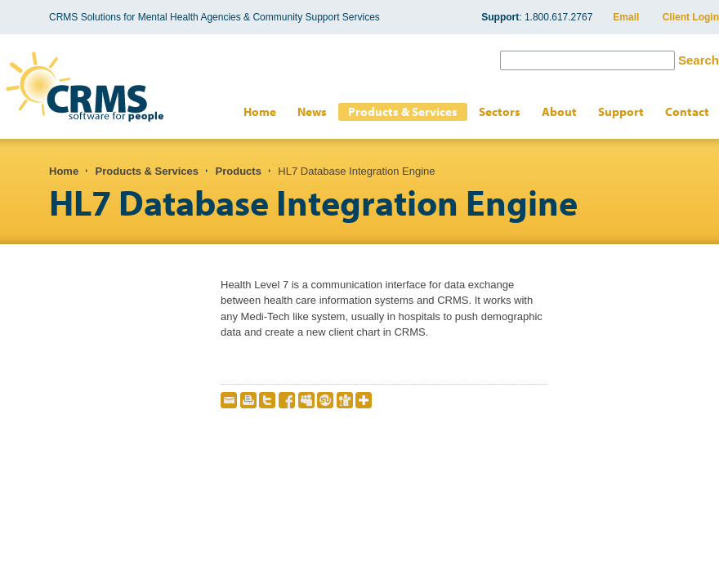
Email (626, 17)
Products (239, 171)
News (312, 111)
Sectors (500, 111)
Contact (687, 111)
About (559, 111)
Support (621, 111)
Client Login (691, 17)
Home (260, 111)
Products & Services (403, 111)
